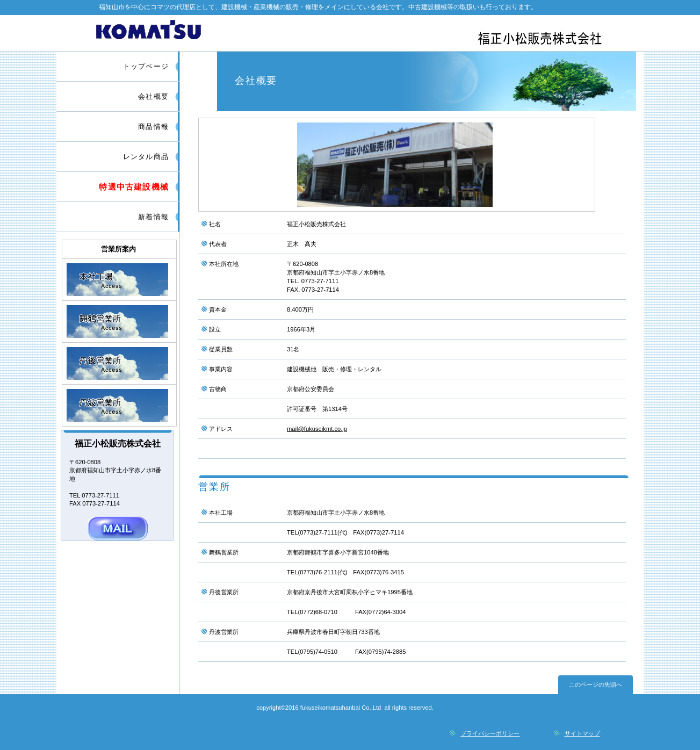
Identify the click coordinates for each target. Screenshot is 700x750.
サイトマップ (582, 733)
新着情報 (153, 217)
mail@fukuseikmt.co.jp (317, 429)
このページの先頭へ (596, 684)
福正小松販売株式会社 (351, 33)
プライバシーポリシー (490, 733)
